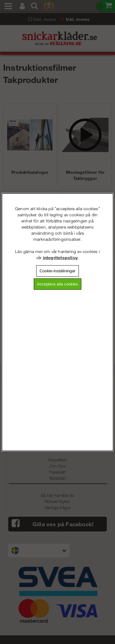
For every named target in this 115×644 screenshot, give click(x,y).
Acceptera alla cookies (57, 284)
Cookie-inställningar (57, 271)
